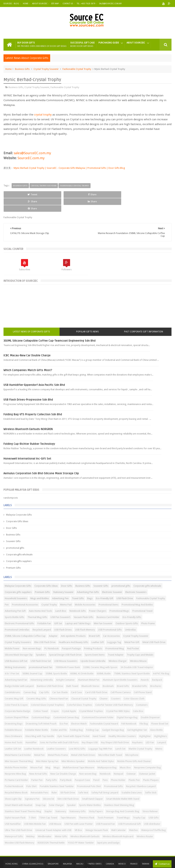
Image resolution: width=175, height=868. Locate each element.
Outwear (131, 760)
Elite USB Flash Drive (45, 628)
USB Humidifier (13, 810)
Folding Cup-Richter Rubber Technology (29, 430)
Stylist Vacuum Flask (15, 804)
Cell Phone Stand (143, 678)
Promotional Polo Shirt (89, 772)
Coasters (116, 685)
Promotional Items (109, 591)
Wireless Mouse (138, 647)
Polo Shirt (31, 772)
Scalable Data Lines (132, 779)
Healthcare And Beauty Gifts (73, 628)
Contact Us (68, 4)
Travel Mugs (123, 804)
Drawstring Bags (14, 710)
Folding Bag (76, 716)
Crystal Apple (69, 697)
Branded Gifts (140, 672)
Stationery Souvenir (63, 578)
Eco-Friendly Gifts (132, 603)
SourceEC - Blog (11, 4)
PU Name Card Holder (16, 766)
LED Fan (150, 729)
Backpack (157, 666)
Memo (159, 735)
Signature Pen (32, 785)
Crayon (55, 697)
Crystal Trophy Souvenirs (18, 628)
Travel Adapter (116, 641)
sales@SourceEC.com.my (110, 4)
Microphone (132, 741)
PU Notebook (52, 635)
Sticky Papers (96, 798)
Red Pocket (133, 635)
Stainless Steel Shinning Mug (119, 791)
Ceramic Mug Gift (14, 685)
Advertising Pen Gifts (88, 578)
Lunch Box (61, 597)
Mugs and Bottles (40, 585)
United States (95, 850)
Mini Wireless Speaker (73, 747)
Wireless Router (145, 823)
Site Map (55, 4)
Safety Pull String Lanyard (105, 779)
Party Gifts (51, 766)
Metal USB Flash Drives (83, 741)
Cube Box (138, 697)
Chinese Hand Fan (59, 685)
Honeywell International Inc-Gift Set (27, 445)
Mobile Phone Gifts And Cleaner (134, 747)
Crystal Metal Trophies (91, 697)
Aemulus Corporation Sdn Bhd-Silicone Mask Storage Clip (41, 460)
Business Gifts (22, 69)
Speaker (71, 791)
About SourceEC (40, 4)
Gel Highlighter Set (137, 716)
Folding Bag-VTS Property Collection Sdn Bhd (33, 401)
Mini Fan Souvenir (103, 610)
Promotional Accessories (25, 591)
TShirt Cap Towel (48, 804)
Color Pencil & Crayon (16, 691)
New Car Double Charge (63, 760)
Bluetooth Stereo (90, 672)
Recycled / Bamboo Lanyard (141, 772)
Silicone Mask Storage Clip (19, 641)
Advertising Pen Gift (15, 597)
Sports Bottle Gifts (14, 603)
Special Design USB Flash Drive (65, 641)
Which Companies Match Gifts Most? (28, 356)
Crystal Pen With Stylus (118, 697)
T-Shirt (32, 804)
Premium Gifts (13, 554)
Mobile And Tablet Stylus (101, 747)
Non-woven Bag (88, 760)
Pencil (96, 766)
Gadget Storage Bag (113, 716)
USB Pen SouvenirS (60, 603)
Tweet (19, 194)
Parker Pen (37, 766)
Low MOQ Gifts (77, 735)
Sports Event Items (95, 641)
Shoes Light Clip (13, 785)
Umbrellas (130, 616)
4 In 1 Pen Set (12, 660)
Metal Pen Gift (132, 628)
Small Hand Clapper (92, 785)
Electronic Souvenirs (136, 578)
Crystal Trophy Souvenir (46, 69)
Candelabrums (13, 678)
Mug (48, 754)
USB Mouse (55, 810)
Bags (90, 585)
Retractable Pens (40, 779)
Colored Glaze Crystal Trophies (47, 691)
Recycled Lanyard (42, 616)
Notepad (118, 760)
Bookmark (108, 672)
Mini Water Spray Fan (47, 747)
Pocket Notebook (14, 772)
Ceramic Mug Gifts (36, 685)
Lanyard (162, 729)
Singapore (53, 850)
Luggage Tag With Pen (100, 735)
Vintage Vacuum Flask (97, 816)
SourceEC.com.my (31, 158)
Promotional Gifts (114, 772)
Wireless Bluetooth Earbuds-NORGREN (28, 415)
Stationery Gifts (77, 798)
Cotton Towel (41, 697)
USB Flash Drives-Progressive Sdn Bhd (28, 386)
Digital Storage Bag (127, 704)
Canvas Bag (30, 678)
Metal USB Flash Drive (154, 628)
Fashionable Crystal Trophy (77, 69)
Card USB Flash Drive (96, 678)
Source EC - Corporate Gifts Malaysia (152, 866)
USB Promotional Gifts (110, 616)
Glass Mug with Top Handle (40, 722)
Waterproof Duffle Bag (154, 816)
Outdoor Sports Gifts (127, 610)
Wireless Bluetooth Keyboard (118, 823)
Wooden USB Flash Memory (19, 829)
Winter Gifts (61, 823)
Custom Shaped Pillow (17, 704)
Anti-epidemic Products (73, 622)
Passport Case (82, 766)
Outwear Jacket (147, 760)
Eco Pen (64, 710)
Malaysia (67, 850)
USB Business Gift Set (16, 647)
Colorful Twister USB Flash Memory (114, 691)
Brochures (156, 672)
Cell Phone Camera (121, 678)
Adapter (53, 622)
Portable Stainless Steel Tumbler (57, 772)
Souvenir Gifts (13, 528)
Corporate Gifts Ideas (17, 508)
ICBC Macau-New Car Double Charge (27, 342)
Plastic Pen (134, 766)
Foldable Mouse (13, 716)
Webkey (30, 823)
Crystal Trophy (49, 591)
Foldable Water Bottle (37, 716)
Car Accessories (111, 622)
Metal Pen (39, 741)
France (134, 850)
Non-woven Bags (32, 635)
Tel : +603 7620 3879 (86, 4)
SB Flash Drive (68, 779)
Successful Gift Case (82, 44)
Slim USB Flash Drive (68, 785)
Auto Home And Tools (40, 597)
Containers (142, 691)
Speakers (41, 641)
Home (26, 4)
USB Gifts (154, 804)
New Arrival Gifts (38, 760)
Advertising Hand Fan (16, 666)
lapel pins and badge (108, 829)
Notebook (105, 760)
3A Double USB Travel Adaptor (137, 653)
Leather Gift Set (13, 735)
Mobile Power (12, 635)
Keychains (137, 729)
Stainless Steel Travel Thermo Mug (23, 798)
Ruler (54, 779)
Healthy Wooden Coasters (122, 722)
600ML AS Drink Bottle (82, 660)
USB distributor (152, 810)
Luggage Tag (114, 628)
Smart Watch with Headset (19, 791)
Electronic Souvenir (112, 578)
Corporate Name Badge (18, 697)
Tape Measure (68, 804)
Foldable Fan (44, 610)
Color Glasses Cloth (134, 685)
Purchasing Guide (109, 43)
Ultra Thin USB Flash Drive (18, 816)
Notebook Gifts (78, 597)
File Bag (144, 710)
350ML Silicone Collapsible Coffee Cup (25, 622)
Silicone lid (48, 785)
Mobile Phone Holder (16, 754)
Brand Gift (94, 622)
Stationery (61, 798)
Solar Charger (56, 791)
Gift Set (58, 610)
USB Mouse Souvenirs (66, 647)
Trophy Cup (139, 804)
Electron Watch (79, 710)
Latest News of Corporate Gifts (31, 318)
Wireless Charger (118, 647)
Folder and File (59, 716)
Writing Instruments (15, 653)
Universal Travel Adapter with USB (53, 816)
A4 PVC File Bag (161, 660)
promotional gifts (15, 534)
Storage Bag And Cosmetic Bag (123, 798)
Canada (110, 850)
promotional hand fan (41, 653)
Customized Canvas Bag (66, 704)
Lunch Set (120, 735)
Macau (80, 850)
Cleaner (104, 685)
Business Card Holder (108, 603)
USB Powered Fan (105, 810)
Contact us (162, 850)
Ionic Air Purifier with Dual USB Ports (59, 729)
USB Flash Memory (85, 616)
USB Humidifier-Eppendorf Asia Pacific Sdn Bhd (34, 371)
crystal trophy (43, 115)
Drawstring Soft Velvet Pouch (41, 710)
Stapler (48, 798)
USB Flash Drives (63, 616)
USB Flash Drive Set (41, 647)
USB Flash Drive (125, 585)
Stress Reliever (150, 798)
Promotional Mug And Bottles (137, 591)
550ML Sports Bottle (56, 660)
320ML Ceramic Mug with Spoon (100, 653)
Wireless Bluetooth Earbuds (85, 823)
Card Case (76, 678)
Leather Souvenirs (56, 735)
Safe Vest (83, 779)
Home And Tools (14, 729)
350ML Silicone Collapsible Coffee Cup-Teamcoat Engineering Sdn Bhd (50, 327)
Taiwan (146, 850)
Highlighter (145, 722)
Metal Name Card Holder (18, 741)
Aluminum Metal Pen (89, 666)
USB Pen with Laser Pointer (79, 810)
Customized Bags (41, 704)
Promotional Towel (142, 597)
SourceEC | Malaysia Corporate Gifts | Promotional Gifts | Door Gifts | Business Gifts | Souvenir (78, 861)
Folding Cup (92, 716)
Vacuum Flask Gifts (84, 603)
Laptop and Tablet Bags (78, 610)
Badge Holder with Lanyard (19, 672)
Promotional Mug (115, 635)
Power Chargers (98, 597)
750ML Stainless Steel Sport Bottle (132, 660)
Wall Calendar (118, 816)
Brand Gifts (123, 672)
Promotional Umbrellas (17, 616)
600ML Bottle (104, 660)
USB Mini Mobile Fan (35, 810)
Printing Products (93, 635)
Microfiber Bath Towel (110, 741)
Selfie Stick (151, 779)
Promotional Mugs (119, 597)
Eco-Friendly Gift (105, 585)
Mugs (57, 754)
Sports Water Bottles (90, 791)
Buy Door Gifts (42, 44)
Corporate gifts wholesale (19, 541)
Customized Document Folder (98, 704)
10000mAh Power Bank (68, 653)
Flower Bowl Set (160, 710)
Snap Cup (41, 791)
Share (53, 194)
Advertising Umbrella (42, 666)
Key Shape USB (90, 729)
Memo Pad (66, 591)
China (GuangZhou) (33, 850)
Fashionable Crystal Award (104, 710)
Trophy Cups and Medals (140, 641)
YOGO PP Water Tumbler (81, 829)
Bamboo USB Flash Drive (50, 672)
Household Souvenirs (16, 585)
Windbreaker (45, 823)
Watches (134, 816)
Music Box (125, 754)
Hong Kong (12, 850)
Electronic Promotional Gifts (19, 610)
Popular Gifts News (87, 318)
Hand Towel (99, 722)
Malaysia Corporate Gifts (19, 501)
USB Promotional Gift (129, 810)
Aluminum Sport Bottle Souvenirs (120, 666)
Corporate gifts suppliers (19, 547)
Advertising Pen (60, 585)
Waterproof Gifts (14, 823)
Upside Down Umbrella (93, 647)
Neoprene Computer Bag (147, 754)
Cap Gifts (44, 678)
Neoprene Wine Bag (15, 760)
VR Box (78, 816)
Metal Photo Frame (58, 741)
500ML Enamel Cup (32, 660)
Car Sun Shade (60, 678)
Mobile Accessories (85, 591)
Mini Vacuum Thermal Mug (19, 747)
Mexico (122, 850)
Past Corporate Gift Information (144, 318)
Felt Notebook (129, 710)
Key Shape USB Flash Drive (115, 729)
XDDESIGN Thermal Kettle (51, 829)
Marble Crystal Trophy (140, 735)
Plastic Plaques (151, 766)
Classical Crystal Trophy (84, 685)
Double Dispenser (150, 704)
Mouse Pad (36, 754)
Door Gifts (11, 514)
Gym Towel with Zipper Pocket (73, 722)
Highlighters (161, 722)
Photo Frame (148, 610)
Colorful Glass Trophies (80, 691)
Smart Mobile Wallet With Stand (123, 785)
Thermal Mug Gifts (37, 603)
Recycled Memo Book (16, 779)
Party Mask (66, 766)
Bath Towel (72, 672)
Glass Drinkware (13, 722)
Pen (7, 591)
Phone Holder (118, 766)
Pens (105, 766)
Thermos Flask (87, 804)
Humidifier (31, 729)
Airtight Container (65, 666)
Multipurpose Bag (107, 754)
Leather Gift (98, 628)
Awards (145, 666)
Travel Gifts (78, 585)
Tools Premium (105, 804)
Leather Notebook (34, 735)
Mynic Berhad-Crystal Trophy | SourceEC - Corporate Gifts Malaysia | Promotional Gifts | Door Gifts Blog (69, 168)
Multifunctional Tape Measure (79, 754)
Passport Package (71, 635)
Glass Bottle (156, 716)
